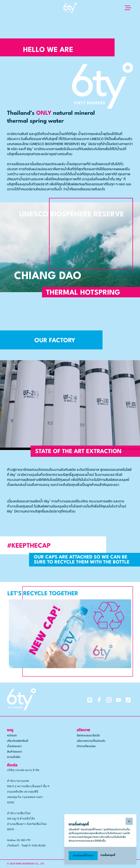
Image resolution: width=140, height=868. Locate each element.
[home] (70, 8)
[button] (127, 8)
